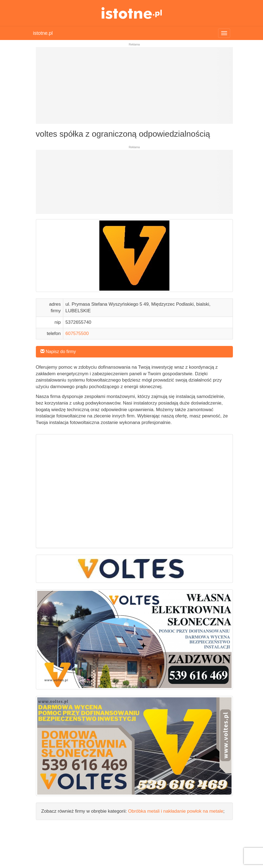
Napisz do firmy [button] (58, 352)
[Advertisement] (134, 88)
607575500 (77, 333)
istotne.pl (131, 13)
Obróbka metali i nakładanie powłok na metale (176, 811)
